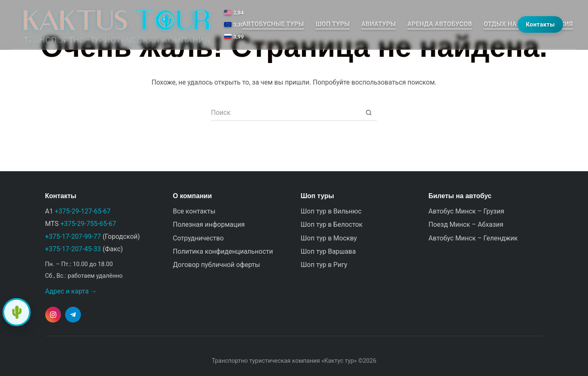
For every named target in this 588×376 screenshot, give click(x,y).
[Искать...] (285, 113)
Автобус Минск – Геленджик (473, 238)
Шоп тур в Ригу (324, 265)
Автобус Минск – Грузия (466, 211)
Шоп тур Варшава (328, 251)
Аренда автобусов (440, 24)
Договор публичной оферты (217, 265)
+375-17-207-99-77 (73, 237)
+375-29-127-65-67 (83, 211)
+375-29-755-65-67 (88, 224)
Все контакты (194, 211)
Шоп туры (332, 24)
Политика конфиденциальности (223, 251)
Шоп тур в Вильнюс (331, 211)
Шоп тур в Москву (329, 238)
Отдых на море (510, 24)
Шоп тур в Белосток (332, 224)
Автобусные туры (273, 24)
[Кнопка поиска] (368, 113)
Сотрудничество (199, 238)
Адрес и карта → (71, 291)
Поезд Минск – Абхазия (466, 224)
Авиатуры (379, 24)
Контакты (540, 24)
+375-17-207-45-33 (73, 249)
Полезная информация (209, 224)
